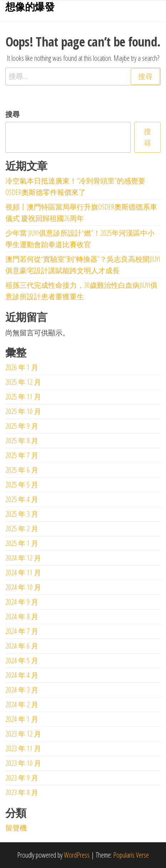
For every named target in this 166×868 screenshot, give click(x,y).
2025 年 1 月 (22, 543)
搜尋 (12, 114)
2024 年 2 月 (22, 704)
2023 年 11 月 (23, 748)
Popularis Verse (131, 855)
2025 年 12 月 (23, 382)
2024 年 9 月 (22, 602)
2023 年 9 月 (22, 778)
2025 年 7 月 (22, 455)
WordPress (77, 855)
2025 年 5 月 (22, 485)
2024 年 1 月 (22, 719)
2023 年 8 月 (22, 792)
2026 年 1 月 (22, 367)
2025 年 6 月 (22, 470)
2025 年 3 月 (22, 514)
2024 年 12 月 (23, 558)
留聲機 (16, 828)
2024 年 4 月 (22, 675)
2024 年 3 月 (22, 690)
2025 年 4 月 (22, 499)
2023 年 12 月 (23, 734)
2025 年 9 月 (22, 426)
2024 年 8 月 (22, 617)
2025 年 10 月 (23, 411)
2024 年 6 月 (22, 646)
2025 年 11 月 (23, 397)
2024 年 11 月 (23, 573)
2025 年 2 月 (22, 529)
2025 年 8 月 (22, 441)
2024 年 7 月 (22, 631)
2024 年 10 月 (23, 587)
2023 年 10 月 (23, 763)
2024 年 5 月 (22, 660)
